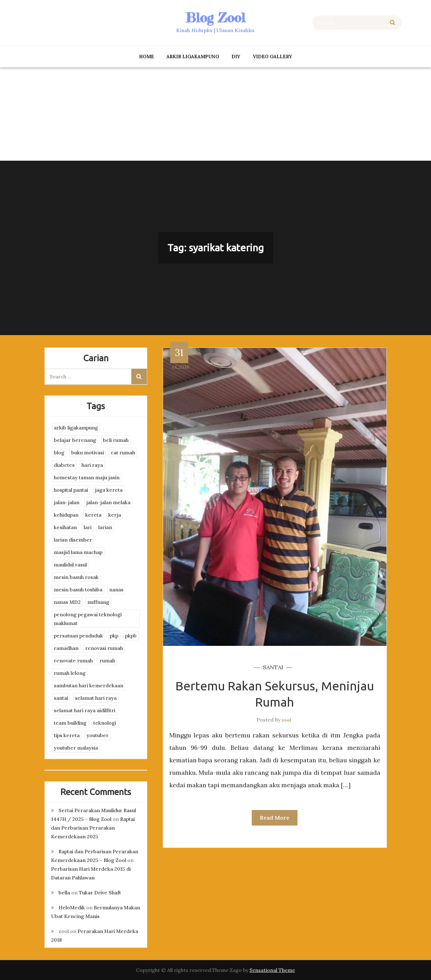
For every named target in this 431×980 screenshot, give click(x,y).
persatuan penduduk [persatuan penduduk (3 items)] (78, 636)
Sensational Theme (272, 970)
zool (286, 720)
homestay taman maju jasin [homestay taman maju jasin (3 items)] (87, 477)
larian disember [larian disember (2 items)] (73, 540)
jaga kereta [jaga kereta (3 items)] (109, 490)
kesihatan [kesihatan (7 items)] (65, 527)
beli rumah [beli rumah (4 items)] (116, 440)
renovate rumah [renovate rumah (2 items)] (73, 660)
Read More (275, 818)
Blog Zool (215, 18)
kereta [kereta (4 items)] (93, 515)
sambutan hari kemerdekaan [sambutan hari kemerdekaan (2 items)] (89, 685)
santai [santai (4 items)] (61, 698)
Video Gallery (272, 57)
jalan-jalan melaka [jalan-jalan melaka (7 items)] (108, 502)
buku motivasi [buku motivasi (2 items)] (88, 452)
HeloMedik (72, 907)
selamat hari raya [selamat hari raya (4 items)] (96, 698)
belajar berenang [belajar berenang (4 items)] (75, 440)
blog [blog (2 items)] (59, 452)
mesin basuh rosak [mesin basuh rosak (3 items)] (76, 577)
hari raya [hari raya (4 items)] (92, 465)
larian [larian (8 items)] (105, 527)
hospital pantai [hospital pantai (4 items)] (71, 490)
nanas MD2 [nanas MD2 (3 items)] (67, 602)
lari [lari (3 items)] (88, 527)
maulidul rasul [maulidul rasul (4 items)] (70, 565)
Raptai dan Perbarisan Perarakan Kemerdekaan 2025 (93, 828)
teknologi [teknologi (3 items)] (105, 723)
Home (147, 57)
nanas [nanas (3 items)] (116, 589)
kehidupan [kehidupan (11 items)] (66, 515)
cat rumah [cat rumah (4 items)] (123, 452)
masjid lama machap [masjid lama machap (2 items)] (78, 552)
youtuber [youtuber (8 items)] (98, 735)
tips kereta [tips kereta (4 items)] (67, 735)
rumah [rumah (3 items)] (107, 660)
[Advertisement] (216, 114)
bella (64, 892)
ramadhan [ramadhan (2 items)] (66, 648)
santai (273, 667)
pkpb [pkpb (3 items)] (131, 636)
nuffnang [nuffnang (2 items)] (98, 602)
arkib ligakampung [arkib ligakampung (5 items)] (76, 428)
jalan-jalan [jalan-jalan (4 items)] (67, 502)
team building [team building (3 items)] (70, 723)
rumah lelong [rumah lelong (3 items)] (70, 673)
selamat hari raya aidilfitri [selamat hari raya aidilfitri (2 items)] (84, 710)
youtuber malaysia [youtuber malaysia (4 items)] (76, 748)
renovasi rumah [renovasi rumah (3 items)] (104, 648)
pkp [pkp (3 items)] (114, 636)
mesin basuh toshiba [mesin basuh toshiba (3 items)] (78, 589)
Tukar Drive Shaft (100, 892)
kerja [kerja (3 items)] (115, 515)
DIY (236, 57)
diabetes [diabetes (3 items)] (64, 465)
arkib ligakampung (193, 57)
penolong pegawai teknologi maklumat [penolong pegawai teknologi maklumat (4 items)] (88, 619)
